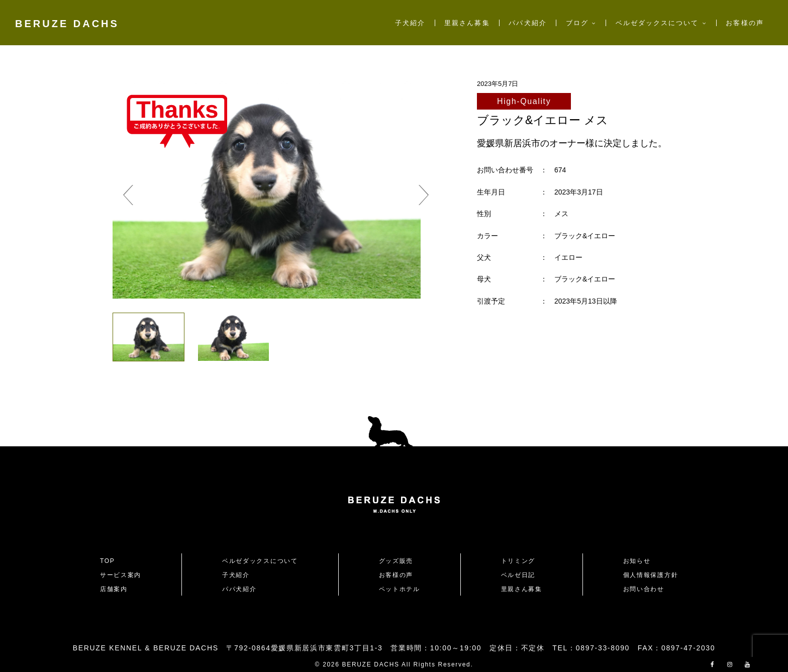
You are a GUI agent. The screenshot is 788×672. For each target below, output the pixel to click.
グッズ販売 (396, 561)
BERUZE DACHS (67, 24)
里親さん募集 (467, 23)
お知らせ (637, 561)
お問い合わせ (647, 589)
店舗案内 (114, 589)
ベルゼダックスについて (657, 23)
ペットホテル (400, 589)
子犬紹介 (410, 23)
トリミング (518, 561)
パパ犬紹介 (527, 23)
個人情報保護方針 (651, 575)
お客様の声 (745, 23)
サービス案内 (121, 575)
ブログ (577, 23)
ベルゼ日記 (518, 575)
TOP (108, 561)
